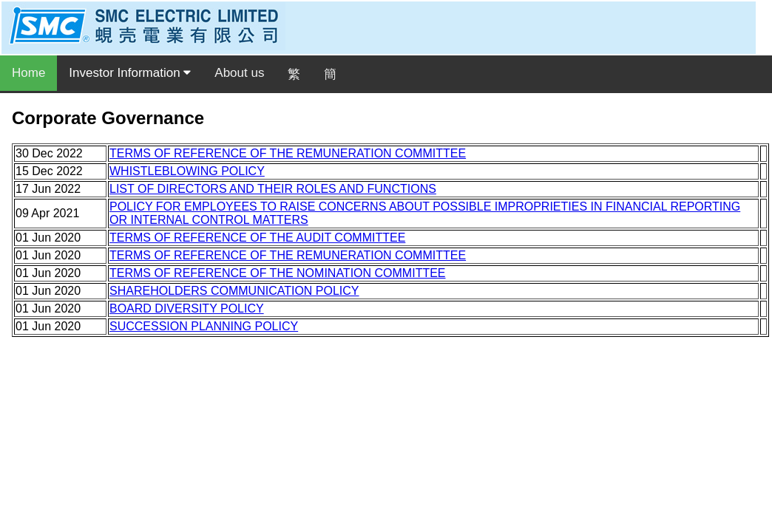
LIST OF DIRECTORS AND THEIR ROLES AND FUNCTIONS (273, 189)
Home (28, 73)
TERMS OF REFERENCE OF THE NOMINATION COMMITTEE (278, 273)
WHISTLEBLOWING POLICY (187, 171)
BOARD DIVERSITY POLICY (187, 308)
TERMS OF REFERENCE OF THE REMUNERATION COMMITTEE (288, 153)
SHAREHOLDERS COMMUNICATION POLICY (234, 291)
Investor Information (130, 73)
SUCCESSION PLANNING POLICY (204, 326)
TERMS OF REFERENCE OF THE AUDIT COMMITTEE (257, 238)
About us (239, 73)
